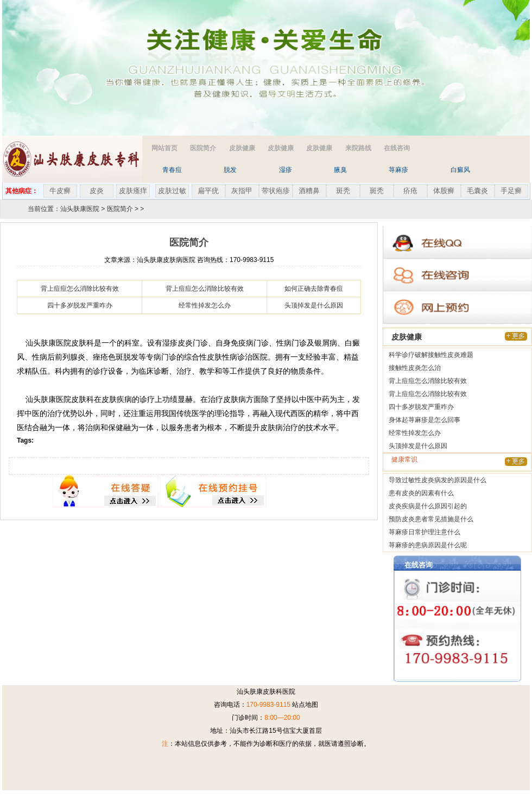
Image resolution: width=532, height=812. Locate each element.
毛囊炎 (477, 191)
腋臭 (340, 170)
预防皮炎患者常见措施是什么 (431, 519)
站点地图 (305, 705)
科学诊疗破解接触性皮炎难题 (431, 355)
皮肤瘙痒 (133, 191)
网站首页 (164, 148)
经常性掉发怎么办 (205, 305)
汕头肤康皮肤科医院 (266, 692)
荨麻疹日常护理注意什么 (425, 532)
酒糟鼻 (309, 191)
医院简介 (203, 148)
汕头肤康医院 (80, 209)
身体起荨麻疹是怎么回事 (425, 420)
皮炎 (97, 191)
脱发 (230, 170)
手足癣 (511, 191)
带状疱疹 (276, 191)
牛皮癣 (60, 191)
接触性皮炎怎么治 (415, 368)
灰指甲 (242, 191)
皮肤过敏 (172, 191)
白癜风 (460, 170)
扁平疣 (208, 191)
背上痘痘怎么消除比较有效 (80, 289)
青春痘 (172, 170)
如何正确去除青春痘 (314, 289)
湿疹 (286, 170)
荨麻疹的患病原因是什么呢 (428, 545)
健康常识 (404, 459)
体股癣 (444, 191)
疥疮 (410, 191)
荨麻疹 (398, 170)
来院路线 (358, 148)
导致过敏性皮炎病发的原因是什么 (438, 480)
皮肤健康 (242, 148)
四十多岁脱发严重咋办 (80, 305)
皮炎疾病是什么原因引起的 (428, 506)
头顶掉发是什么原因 (314, 305)
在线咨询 (397, 148)
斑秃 (343, 191)
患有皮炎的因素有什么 (421, 493)
